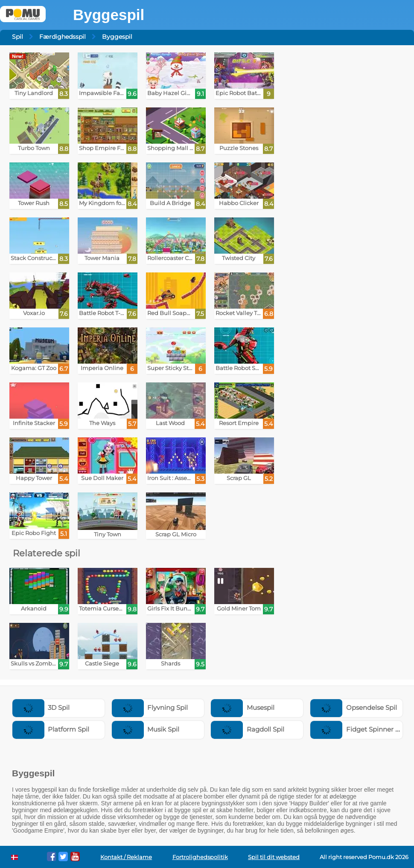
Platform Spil (51, 729)
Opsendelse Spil (354, 707)
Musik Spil (146, 729)
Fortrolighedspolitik (200, 857)
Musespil (243, 707)
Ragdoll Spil (248, 729)
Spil (17, 37)
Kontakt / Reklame (126, 857)
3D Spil (41, 707)
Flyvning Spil (150, 707)
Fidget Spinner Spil (359, 729)
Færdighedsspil (63, 37)
